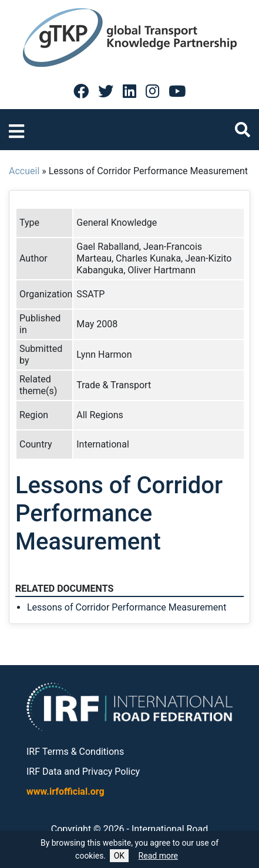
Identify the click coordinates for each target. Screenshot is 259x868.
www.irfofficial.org (65, 791)
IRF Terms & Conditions (75, 752)
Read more (158, 856)
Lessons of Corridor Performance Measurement (127, 607)
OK (119, 856)
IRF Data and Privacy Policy (83, 772)
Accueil (24, 171)
